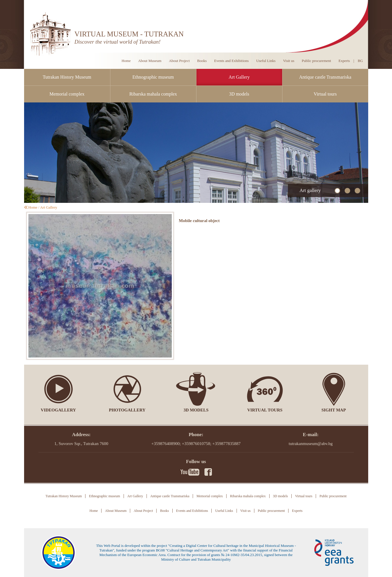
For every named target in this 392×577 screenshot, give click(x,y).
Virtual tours (325, 94)
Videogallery (58, 410)
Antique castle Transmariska (325, 77)
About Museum (150, 61)
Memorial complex (67, 94)
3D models (239, 94)
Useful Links (266, 61)
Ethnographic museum (153, 77)
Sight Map (334, 410)
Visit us (289, 61)
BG (360, 61)
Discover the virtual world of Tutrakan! (118, 42)
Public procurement (316, 61)
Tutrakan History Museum (67, 77)
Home (126, 61)
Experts (344, 61)
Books (202, 61)
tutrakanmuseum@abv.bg (311, 444)
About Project (179, 61)
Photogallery (127, 410)
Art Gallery (239, 77)
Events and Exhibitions (232, 61)
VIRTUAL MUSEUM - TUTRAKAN (129, 34)
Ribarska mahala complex (153, 94)
